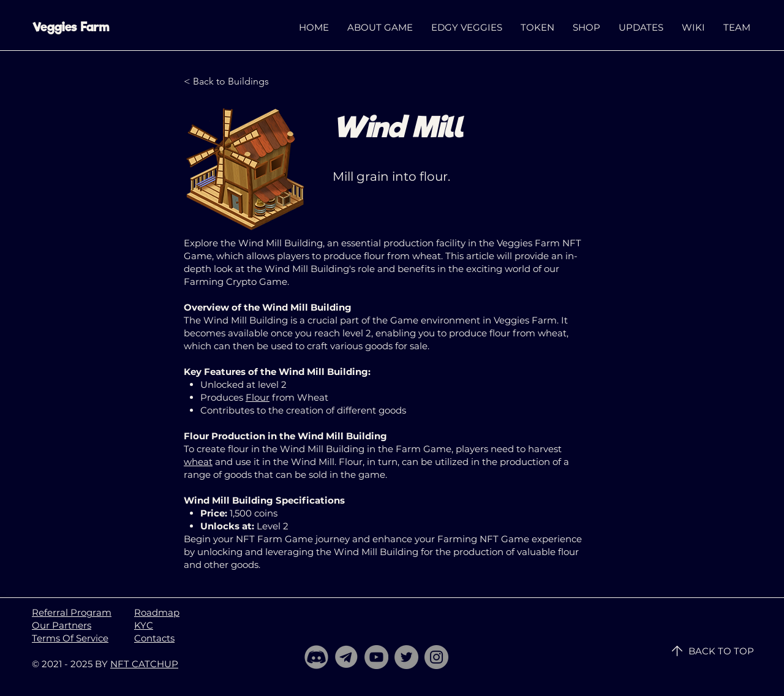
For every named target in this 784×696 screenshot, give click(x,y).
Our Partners (62, 625)
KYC (144, 625)
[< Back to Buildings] (226, 81)
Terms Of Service (70, 638)
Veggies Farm (71, 27)
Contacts (154, 638)
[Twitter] (406, 657)
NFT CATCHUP (144, 664)
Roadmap (157, 612)
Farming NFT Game (483, 539)
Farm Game (424, 449)
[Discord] (316, 657)
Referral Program (72, 612)
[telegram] (346, 657)
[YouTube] (376, 657)
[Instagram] (436, 657)
